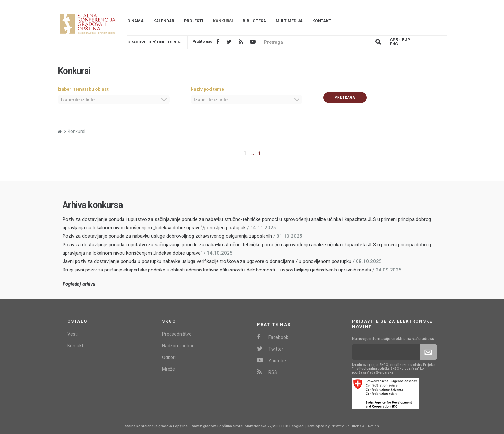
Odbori (169, 357)
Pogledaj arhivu (79, 284)
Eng (394, 44)
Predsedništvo (177, 334)
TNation (372, 426)
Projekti (194, 21)
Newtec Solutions (346, 426)
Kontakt (322, 21)
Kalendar (164, 21)
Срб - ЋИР (400, 40)
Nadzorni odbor (178, 346)
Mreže (169, 369)
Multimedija (289, 21)
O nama (135, 21)
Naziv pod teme (207, 89)
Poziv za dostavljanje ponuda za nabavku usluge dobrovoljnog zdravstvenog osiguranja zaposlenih (167, 236)
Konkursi (223, 21)
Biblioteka (254, 21)
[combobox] (114, 100)
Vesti (73, 334)
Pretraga (345, 97)
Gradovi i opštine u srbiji (155, 42)
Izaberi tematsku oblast (83, 89)
